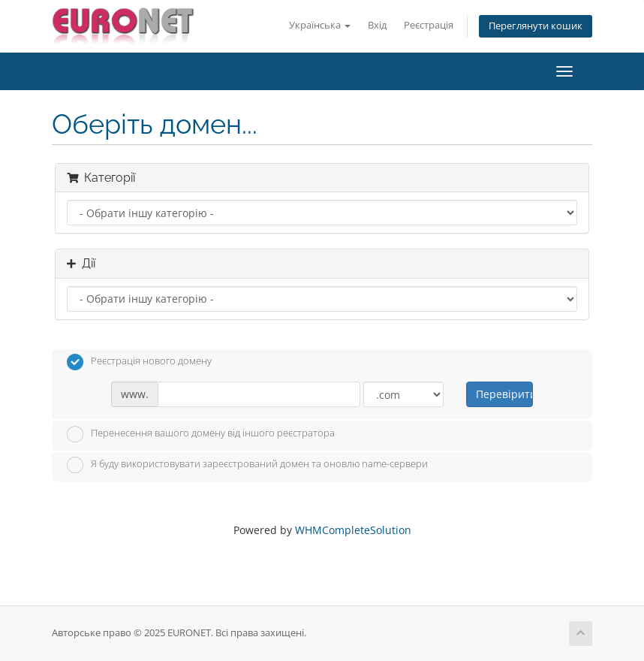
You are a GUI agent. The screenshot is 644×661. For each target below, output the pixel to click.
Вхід (377, 25)
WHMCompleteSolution (353, 530)
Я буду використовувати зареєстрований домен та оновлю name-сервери (247, 465)
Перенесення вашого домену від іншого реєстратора (201, 434)
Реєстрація (429, 25)
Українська (320, 25)
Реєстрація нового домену (139, 362)
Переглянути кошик (536, 26)
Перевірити (504, 394)
